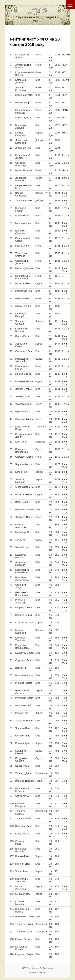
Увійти (42, 973)
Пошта (33, 973)
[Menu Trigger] (70, 5)
